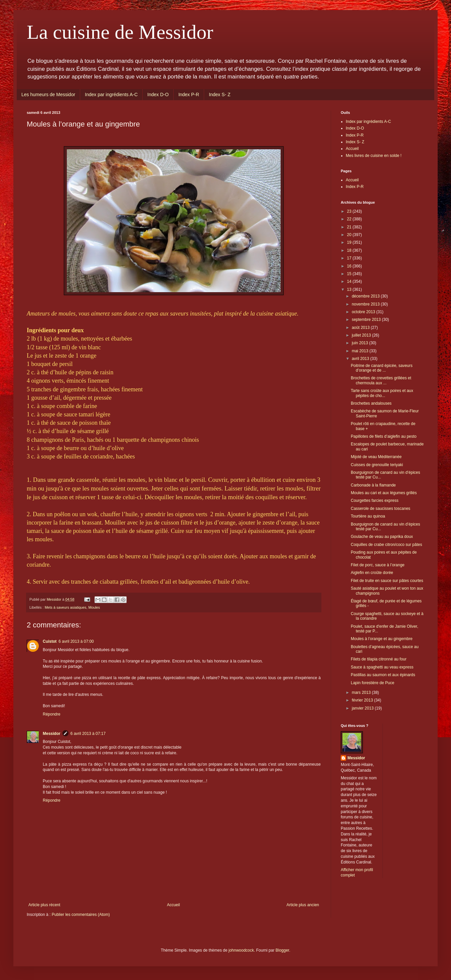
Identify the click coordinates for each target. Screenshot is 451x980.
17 (350, 258)
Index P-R (189, 94)
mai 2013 (361, 351)
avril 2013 (361, 359)
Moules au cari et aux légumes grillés (384, 493)
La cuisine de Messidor (120, 32)
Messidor (52, 734)
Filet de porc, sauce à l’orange (378, 565)
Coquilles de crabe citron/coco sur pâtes (386, 545)
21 (350, 227)
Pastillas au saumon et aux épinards (383, 675)
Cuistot (50, 641)
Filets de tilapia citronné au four (379, 659)
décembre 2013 (366, 296)
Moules (94, 607)
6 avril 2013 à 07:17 (88, 734)
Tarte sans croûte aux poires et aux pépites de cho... (382, 393)
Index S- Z (220, 94)
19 (350, 242)
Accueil (174, 905)
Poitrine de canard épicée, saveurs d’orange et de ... (382, 368)
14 (350, 281)
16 (350, 266)
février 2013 (363, 700)
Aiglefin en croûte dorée (372, 573)
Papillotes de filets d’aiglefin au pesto (384, 436)
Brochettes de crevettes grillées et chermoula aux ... (381, 380)
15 (350, 274)
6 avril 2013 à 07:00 (76, 641)
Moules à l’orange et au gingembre (382, 639)
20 (350, 235)
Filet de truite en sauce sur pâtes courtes (387, 581)
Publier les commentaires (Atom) (81, 915)
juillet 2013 (362, 335)
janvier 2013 (363, 708)
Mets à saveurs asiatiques (66, 607)
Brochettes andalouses (371, 403)
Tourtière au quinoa (368, 516)
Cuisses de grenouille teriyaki (377, 465)
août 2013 (361, 328)
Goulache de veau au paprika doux (382, 537)
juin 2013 (360, 343)
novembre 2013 (366, 304)
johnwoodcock (241, 950)
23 (350, 211)
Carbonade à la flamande (373, 485)
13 (350, 289)
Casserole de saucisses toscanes (381, 509)
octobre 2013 (364, 312)
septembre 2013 (367, 320)
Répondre (52, 714)
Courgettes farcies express (375, 501)
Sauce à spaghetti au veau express (382, 667)
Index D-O (158, 94)
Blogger (282, 950)
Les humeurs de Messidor (48, 94)
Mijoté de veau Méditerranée (376, 457)
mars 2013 (362, 693)
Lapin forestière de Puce (372, 683)
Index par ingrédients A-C (111, 94)
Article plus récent (44, 905)
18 (350, 250)
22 (350, 219)
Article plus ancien (303, 905)
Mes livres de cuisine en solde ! (374, 156)
